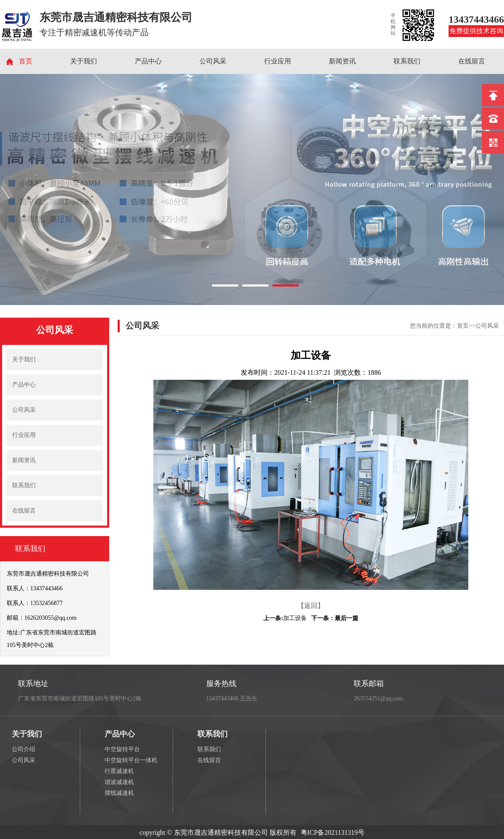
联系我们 (407, 61)
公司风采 (213, 61)
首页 (26, 61)
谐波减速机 (119, 782)
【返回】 (311, 606)
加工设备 (295, 618)
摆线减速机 (119, 793)
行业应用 (278, 61)
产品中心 (148, 61)
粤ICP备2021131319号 (333, 832)
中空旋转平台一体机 (131, 760)
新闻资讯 (342, 61)
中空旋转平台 (122, 749)
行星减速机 (119, 771)
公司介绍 (24, 749)
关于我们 (84, 61)
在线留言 (472, 61)
